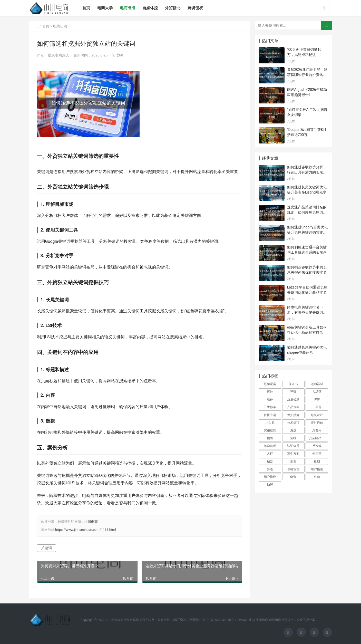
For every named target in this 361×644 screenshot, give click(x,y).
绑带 (317, 399)
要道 (270, 469)
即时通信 (317, 423)
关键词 (46, 548)
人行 (270, 454)
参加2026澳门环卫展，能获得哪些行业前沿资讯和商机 (307, 75)
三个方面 (293, 454)
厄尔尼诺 (270, 384)
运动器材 (317, 384)
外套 (317, 477)
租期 (317, 462)
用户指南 (317, 469)
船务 (270, 399)
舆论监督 (270, 446)
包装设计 (317, 415)
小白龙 (270, 423)
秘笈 (270, 462)
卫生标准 (270, 407)
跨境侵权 (195, 8)
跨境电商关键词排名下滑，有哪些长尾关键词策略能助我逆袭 (307, 312)
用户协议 (270, 477)
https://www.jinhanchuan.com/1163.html (86, 530)
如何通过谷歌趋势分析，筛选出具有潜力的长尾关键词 (307, 172)
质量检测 (293, 399)
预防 (270, 438)
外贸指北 (173, 8)
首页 (86, 8)
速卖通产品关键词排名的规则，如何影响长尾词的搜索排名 (307, 212)
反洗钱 (317, 446)
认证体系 (293, 446)
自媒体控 (150, 8)
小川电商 (91, 522)
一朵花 (317, 407)
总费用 (317, 430)
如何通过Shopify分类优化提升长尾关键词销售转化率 (308, 232)
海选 (293, 430)
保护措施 (293, 415)
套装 (293, 477)
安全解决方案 (318, 438)
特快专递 (270, 415)
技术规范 (293, 423)
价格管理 (293, 469)
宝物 (293, 438)
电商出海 (128, 8)
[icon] (288, 632)
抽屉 (270, 485)
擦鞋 (270, 392)
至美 (293, 462)
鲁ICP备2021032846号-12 (221, 620)
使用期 (317, 454)
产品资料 (293, 407)
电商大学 (105, 8)
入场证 (317, 392)
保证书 (293, 384)
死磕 (293, 392)
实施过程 (270, 430)
